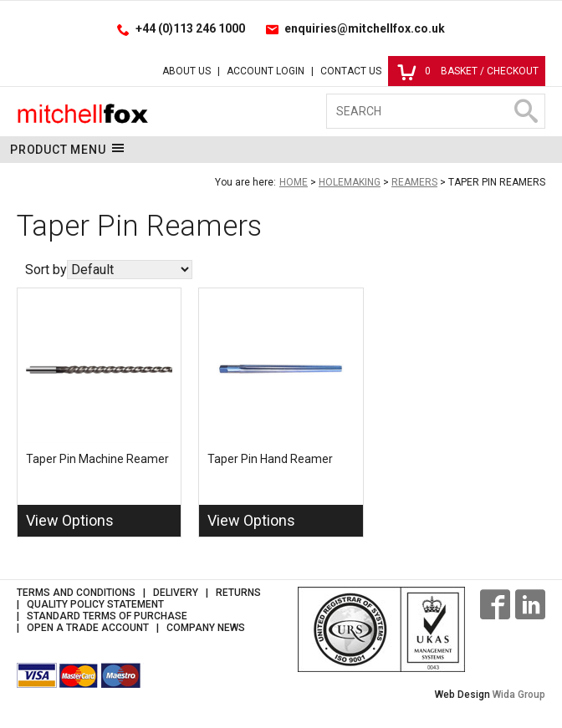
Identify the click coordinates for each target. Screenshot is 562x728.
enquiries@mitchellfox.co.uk (365, 28)
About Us (186, 71)
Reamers (414, 182)
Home (294, 182)
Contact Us (351, 71)
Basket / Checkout (468, 71)
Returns (238, 593)
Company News (206, 628)
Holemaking (350, 182)
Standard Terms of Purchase (107, 616)
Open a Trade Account (88, 628)
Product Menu (67, 149)
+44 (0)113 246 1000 (190, 28)
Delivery (176, 593)
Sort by (46, 270)
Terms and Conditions (76, 593)
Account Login (266, 71)
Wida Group (519, 695)
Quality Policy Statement (95, 604)
